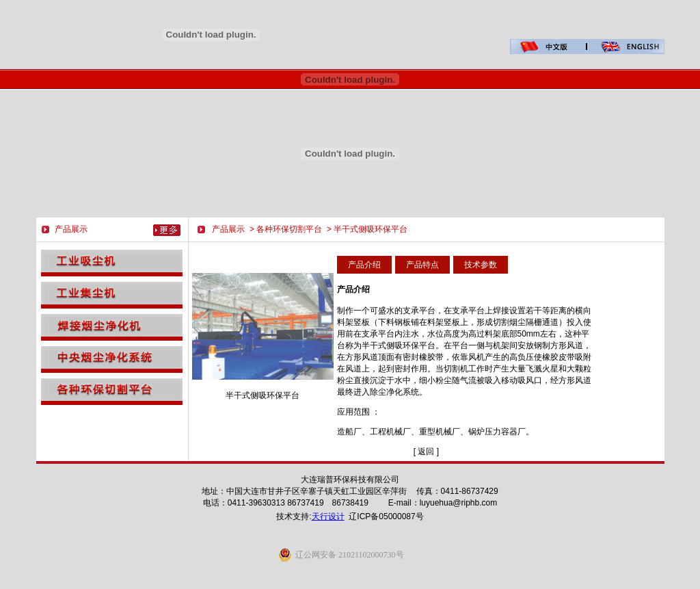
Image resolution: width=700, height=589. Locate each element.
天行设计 (328, 516)
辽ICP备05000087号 (386, 516)
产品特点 (422, 265)
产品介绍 (364, 265)
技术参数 (481, 265)
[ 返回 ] (426, 451)
